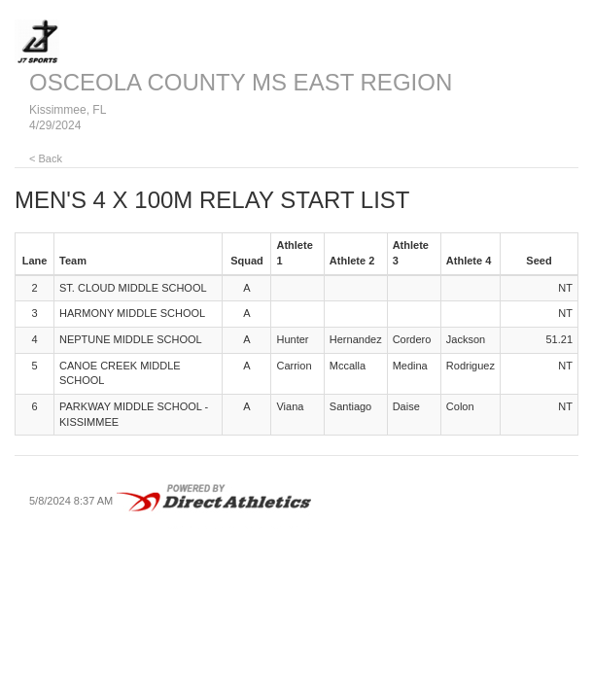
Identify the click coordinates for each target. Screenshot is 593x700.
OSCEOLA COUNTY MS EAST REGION (241, 82)
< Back (46, 158)
